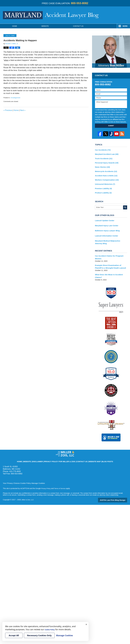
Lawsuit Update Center (104, 217)
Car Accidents (102, 150)
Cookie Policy (23, 472)
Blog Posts (100, 449)
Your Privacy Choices (11, 472)
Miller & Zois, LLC (28, 489)
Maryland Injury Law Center (105, 222)
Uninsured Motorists (104, 182)
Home (15, 26)
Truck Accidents (103, 158)
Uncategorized (15, 98)
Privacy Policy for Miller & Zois (61, 449)
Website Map (89, 449)
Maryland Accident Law (105, 154)
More (125, 26)
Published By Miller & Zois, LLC (118, 15)
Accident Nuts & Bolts (105, 174)
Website (45, 26)
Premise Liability (103, 186)
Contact (78, 26)
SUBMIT (111, 126)
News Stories (102, 166)
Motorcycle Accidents (105, 170)
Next (23, 110)
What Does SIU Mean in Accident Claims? (111, 266)
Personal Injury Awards (105, 162)
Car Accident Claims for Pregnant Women (111, 251)
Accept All (14, 635)
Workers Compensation (106, 178)
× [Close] (86, 624)
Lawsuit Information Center (105, 232)
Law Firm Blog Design (116, 489)
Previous (8, 110)
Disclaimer (44, 449)
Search (125, 205)
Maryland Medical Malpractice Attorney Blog (110, 238)
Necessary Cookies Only (39, 635)
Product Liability (102, 190)
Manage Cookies (35, 472)
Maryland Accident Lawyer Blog (51, 15)
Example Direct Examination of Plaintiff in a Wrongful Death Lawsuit (111, 259)
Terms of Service (61, 477)
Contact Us (79, 449)
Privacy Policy (46, 477)
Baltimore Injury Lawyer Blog (106, 227)
